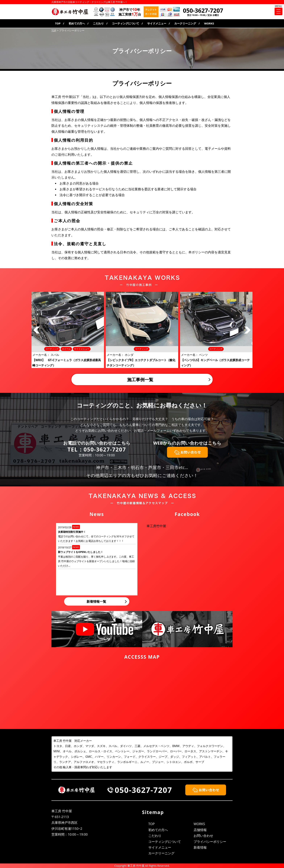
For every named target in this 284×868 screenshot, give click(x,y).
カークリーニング (185, 23)
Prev (37, 330)
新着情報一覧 (96, 601)
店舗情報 (200, 830)
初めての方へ (77, 23)
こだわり (98, 23)
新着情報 (200, 847)
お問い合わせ (203, 836)
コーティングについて (126, 23)
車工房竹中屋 (156, 526)
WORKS (209, 23)
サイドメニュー (157, 23)
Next (247, 330)
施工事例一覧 (140, 379)
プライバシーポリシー (210, 842)
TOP (58, 23)
